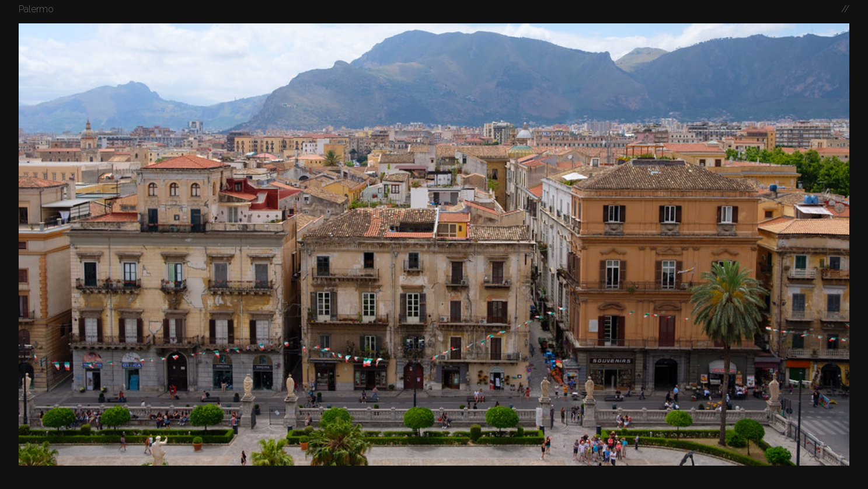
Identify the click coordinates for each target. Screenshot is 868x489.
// (845, 9)
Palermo (36, 9)
